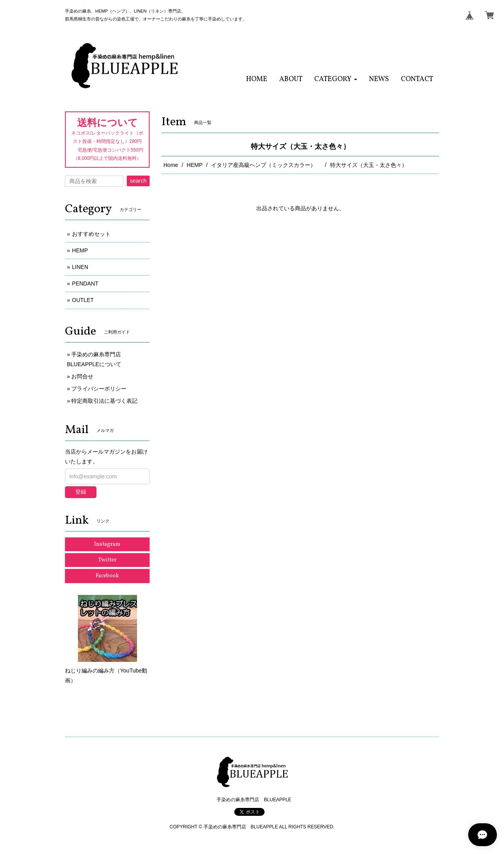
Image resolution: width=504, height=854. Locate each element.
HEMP (195, 165)
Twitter (107, 560)
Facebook (107, 576)
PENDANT (85, 283)
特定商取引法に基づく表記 (104, 401)
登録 (81, 492)
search (138, 181)
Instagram (107, 544)
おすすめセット (91, 234)
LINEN (80, 267)
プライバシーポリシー (99, 389)
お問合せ (82, 376)
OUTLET (83, 300)
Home (171, 165)
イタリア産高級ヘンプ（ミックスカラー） (266, 165)
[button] (336, 79)
